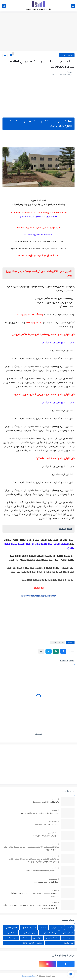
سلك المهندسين (52, 938)
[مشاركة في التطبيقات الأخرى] (41, 651)
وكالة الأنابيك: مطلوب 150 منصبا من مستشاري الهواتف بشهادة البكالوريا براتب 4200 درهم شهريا (31, 848)
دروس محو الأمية (30, 933)
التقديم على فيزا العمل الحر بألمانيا (47, 825)
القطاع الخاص (12, 927)
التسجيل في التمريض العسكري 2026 (46, 836)
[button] (63, 651)
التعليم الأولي (57, 927)
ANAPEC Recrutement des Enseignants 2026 (42, 871)
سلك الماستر (68, 938)
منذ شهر (54, 799)
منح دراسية (68, 943)
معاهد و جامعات (67, 55)
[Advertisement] (38, 31)
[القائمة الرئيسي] (73, 6)
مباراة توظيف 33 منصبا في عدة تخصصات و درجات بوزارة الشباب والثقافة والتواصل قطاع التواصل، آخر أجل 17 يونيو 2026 (34, 860)
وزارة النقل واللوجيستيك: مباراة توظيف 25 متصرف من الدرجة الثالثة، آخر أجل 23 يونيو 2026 (32, 895)
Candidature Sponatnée (32, 943)
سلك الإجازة (12, 933)
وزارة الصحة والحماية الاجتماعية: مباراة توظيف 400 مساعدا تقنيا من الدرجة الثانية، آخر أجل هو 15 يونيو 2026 (31, 907)
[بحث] (4, 6)
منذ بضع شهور (53, 821)
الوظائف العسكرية (50, 933)
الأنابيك (70, 927)
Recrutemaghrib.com (29, 976)
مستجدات (25, 938)
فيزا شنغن (37, 938)
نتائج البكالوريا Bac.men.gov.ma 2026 (46, 802)
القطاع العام (68, 933)
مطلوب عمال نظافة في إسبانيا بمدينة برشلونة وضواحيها (39, 813)
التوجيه (44, 927)
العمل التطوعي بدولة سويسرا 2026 (46, 882)
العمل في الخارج (29, 927)
